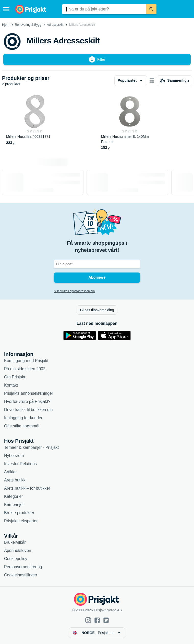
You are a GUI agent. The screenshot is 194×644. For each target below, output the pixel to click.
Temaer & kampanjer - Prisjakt (31, 447)
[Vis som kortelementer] (152, 81)
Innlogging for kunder (23, 418)
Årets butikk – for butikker (27, 488)
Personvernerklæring (23, 567)
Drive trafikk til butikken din (28, 410)
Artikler (10, 472)
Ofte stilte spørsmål (22, 426)
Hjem (6, 25)
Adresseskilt (55, 25)
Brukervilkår (15, 542)
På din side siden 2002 (25, 369)
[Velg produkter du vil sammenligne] (174, 81)
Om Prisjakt (15, 377)
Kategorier (14, 496)
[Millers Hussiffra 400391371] (35, 123)
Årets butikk (15, 480)
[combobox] (104, 9)
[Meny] (6, 9)
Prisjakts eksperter (21, 521)
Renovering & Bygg (28, 25)
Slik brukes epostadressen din (74, 291)
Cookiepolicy (16, 559)
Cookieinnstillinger (21, 575)
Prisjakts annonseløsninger (29, 393)
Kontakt (11, 385)
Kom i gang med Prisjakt (26, 361)
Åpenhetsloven (18, 550)
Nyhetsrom (14, 456)
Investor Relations (20, 464)
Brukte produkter (19, 513)
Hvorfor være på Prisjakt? (27, 401)
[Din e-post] (97, 264)
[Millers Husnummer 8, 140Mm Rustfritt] (130, 123)
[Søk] (151, 9)
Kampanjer (14, 505)
